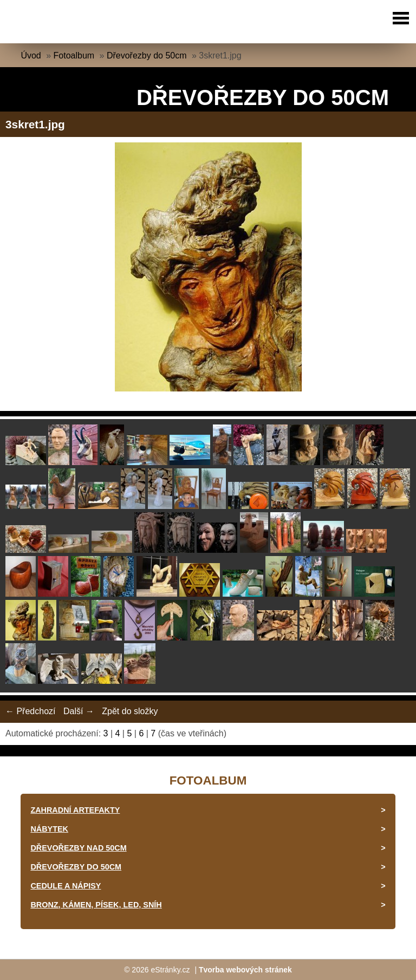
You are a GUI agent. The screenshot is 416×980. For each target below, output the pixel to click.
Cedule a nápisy (66, 886)
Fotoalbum (74, 55)
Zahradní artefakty (75, 810)
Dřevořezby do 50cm (147, 55)
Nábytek (49, 829)
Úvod (31, 55)
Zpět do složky (130, 711)
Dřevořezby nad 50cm (78, 848)
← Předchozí (30, 711)
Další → (79, 711)
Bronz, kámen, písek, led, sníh (96, 905)
